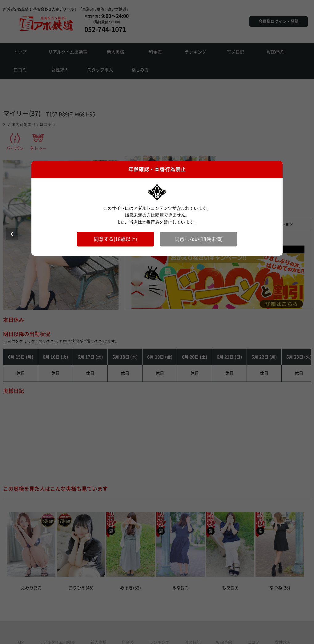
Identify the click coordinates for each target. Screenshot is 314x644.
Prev (12, 234)
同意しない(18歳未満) (199, 239)
